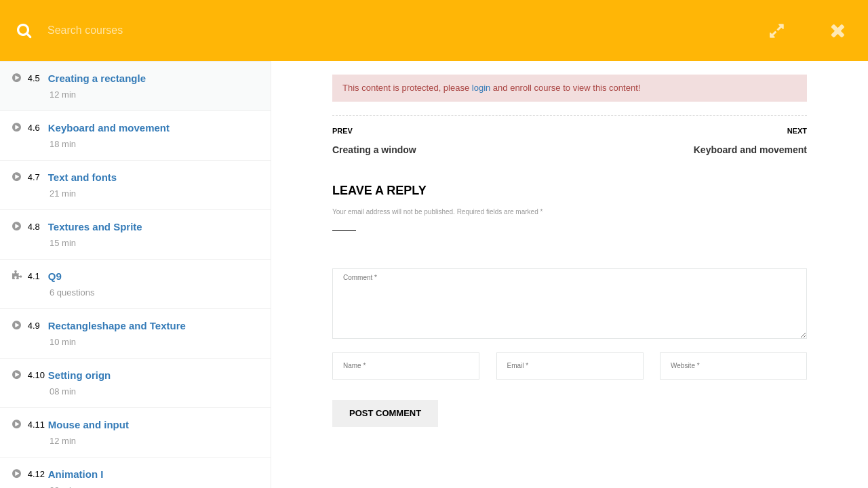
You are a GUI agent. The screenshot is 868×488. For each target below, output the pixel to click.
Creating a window (374, 150)
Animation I (76, 474)
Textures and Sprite (95, 227)
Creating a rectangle (97, 78)
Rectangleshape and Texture (117, 326)
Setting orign (80, 375)
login (481, 88)
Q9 (55, 276)
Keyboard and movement (750, 150)
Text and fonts (82, 177)
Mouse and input (88, 425)
